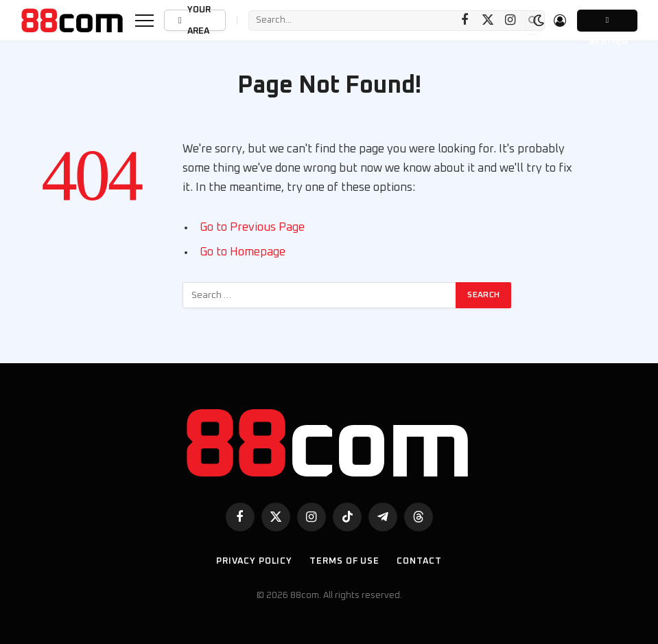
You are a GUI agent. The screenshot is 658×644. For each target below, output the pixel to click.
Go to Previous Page (252, 227)
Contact (419, 561)
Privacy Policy (254, 561)
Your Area (193, 20)
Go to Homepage (243, 252)
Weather (607, 24)
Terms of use (344, 561)
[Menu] (144, 20)
